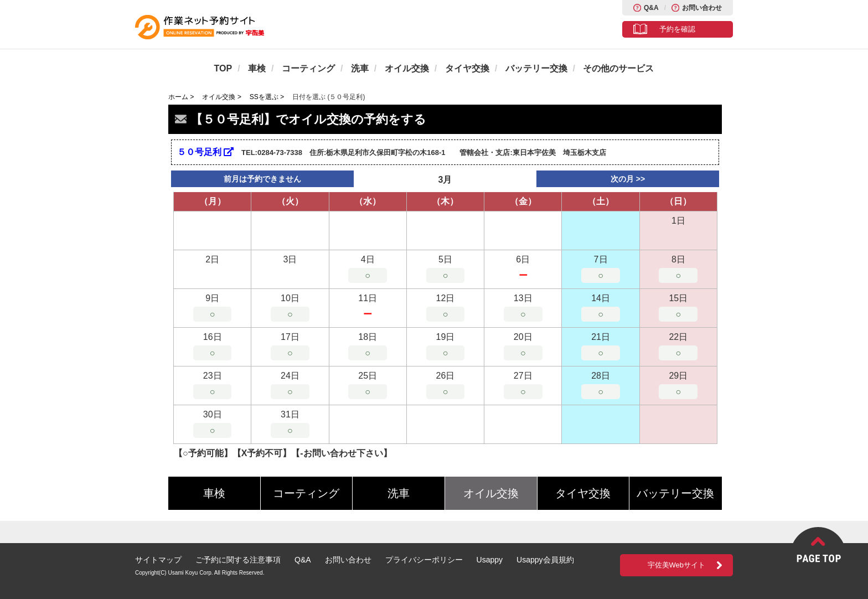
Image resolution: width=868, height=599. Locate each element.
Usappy (490, 560)
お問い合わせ (702, 8)
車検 (257, 68)
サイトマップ (158, 560)
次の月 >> (628, 179)
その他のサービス (618, 68)
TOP (223, 68)
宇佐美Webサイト (677, 565)
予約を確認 (677, 29)
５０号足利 (205, 152)
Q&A (651, 8)
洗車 (360, 68)
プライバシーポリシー (424, 560)
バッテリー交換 (536, 68)
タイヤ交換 (467, 68)
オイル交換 (407, 68)
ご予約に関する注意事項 (238, 560)
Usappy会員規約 (545, 560)
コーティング (308, 68)
